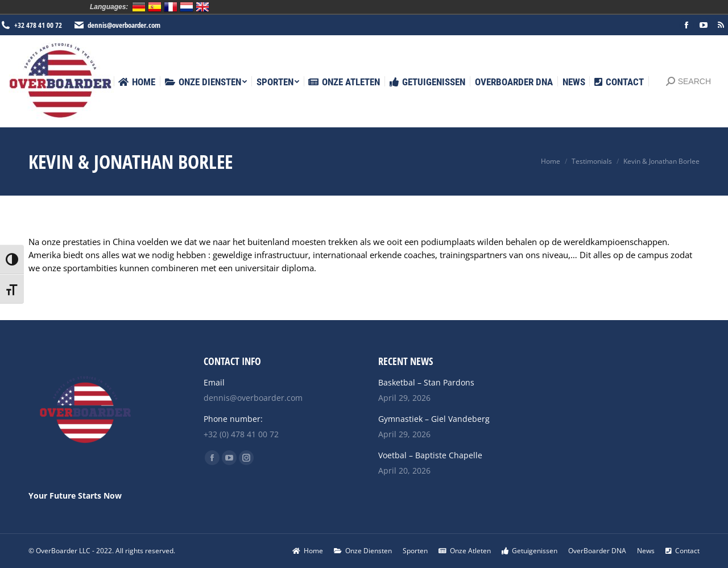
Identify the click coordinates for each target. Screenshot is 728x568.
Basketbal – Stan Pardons (426, 382)
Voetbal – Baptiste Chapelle (430, 455)
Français (171, 7)
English (202, 7)
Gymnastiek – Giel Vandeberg (434, 419)
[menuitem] (137, 82)
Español (155, 7)
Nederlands (187, 7)
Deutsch (139, 7)
